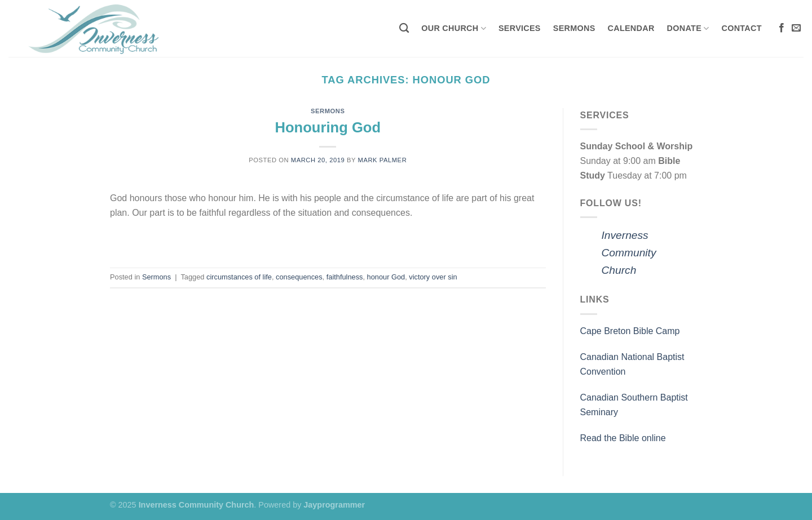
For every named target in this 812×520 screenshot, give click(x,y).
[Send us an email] (796, 28)
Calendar (631, 28)
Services (520, 28)
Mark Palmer (383, 160)
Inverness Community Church (629, 252)
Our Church (454, 28)
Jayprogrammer (334, 505)
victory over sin (433, 277)
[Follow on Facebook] (782, 28)
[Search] (404, 28)
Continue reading (328, 239)
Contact (742, 28)
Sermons (574, 28)
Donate (688, 28)
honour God (386, 277)
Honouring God (328, 127)
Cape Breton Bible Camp (630, 331)
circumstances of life (239, 277)
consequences (299, 277)
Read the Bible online (623, 438)
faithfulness (345, 277)
